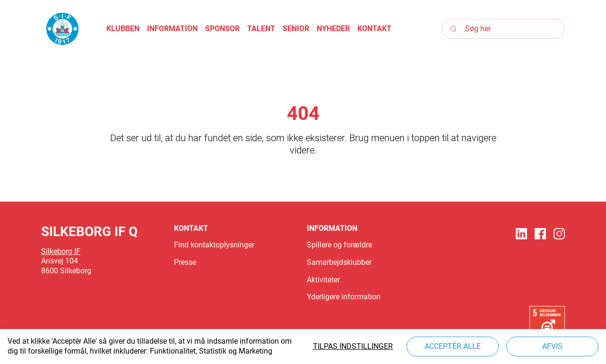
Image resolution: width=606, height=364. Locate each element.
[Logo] (62, 29)
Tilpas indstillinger (353, 346)
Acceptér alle (453, 346)
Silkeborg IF (61, 251)
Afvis (552, 346)
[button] (123, 29)
